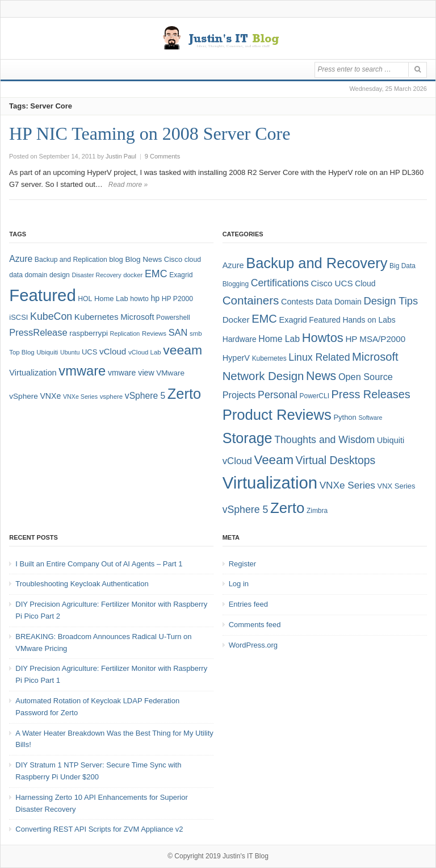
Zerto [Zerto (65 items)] (184, 394)
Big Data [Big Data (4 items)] (403, 266)
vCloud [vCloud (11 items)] (237, 461)
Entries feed (248, 604)
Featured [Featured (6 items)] (324, 320)
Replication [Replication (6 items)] (125, 333)
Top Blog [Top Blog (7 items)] (22, 352)
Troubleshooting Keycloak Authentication (82, 584)
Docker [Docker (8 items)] (236, 320)
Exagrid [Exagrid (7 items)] (293, 320)
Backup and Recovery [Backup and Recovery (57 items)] (316, 263)
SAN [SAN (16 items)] (178, 332)
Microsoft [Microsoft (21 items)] (375, 357)
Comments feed (255, 625)
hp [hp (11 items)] (155, 298)
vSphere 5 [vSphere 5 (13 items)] (246, 510)
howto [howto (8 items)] (139, 299)
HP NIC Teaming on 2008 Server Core (150, 133)
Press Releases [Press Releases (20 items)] (371, 394)
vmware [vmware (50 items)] (82, 371)
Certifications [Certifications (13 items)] (280, 283)
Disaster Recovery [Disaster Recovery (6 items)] (96, 275)
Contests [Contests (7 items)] (297, 302)
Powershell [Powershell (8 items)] (173, 318)
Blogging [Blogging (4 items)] (236, 284)
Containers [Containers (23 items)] (251, 300)
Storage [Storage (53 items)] (248, 438)
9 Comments (162, 156)
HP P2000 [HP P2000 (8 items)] (177, 299)
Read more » (128, 185)
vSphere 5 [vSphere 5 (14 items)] (145, 396)
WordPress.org (253, 645)
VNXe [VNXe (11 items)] (50, 396)
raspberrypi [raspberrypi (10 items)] (89, 333)
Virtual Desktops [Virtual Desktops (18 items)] (336, 460)
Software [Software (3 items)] (370, 418)
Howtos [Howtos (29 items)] (323, 338)
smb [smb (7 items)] (196, 333)
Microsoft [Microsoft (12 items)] (137, 317)
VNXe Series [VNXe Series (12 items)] (347, 485)
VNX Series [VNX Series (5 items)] (397, 486)
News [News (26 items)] (321, 376)
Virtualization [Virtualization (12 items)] (33, 373)
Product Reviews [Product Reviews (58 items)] (277, 415)
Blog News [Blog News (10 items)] (143, 259)
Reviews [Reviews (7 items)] (154, 333)
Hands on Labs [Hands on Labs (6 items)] (369, 320)
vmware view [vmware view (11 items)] (131, 373)
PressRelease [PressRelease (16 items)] (38, 332)
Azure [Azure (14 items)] (21, 259)
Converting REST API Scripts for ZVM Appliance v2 (99, 829)
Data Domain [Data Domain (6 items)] (339, 302)
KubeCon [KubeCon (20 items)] (51, 316)
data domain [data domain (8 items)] (28, 275)
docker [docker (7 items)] (133, 275)
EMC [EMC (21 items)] (264, 319)
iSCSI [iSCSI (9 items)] (18, 317)
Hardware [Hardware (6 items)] (240, 339)
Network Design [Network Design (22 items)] (263, 376)
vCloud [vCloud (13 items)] (113, 351)
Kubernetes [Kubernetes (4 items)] (269, 358)
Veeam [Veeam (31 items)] (274, 460)
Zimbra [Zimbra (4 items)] (317, 511)
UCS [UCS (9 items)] (89, 352)
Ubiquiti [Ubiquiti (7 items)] (47, 352)
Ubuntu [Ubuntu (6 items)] (70, 352)
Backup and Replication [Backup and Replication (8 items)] (71, 260)
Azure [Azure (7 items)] (233, 265)
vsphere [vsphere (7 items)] (112, 397)
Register (242, 564)
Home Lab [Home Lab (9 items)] (111, 299)
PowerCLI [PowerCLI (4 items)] (315, 396)
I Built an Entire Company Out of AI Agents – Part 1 (99, 564)
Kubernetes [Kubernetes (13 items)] (97, 317)
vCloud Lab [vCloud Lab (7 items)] (145, 352)
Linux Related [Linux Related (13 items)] (319, 357)
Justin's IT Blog (246, 856)
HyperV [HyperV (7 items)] (236, 358)
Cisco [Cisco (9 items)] (173, 259)
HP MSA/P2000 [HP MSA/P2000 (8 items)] (375, 339)
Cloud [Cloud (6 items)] (365, 283)
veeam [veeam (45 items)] (183, 350)
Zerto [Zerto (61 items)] (287, 508)
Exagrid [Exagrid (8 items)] (181, 275)
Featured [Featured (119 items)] (42, 295)
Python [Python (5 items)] (345, 417)
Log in (239, 584)
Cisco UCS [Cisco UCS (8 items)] (332, 283)
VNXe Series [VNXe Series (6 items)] (80, 397)
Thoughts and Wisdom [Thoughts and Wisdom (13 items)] (324, 440)
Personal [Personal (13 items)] (278, 395)
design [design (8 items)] (60, 275)
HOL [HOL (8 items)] (85, 299)
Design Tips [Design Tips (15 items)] (391, 301)
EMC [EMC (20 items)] (156, 274)
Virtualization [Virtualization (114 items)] (270, 483)
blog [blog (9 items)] (116, 259)
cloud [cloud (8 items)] (193, 260)
